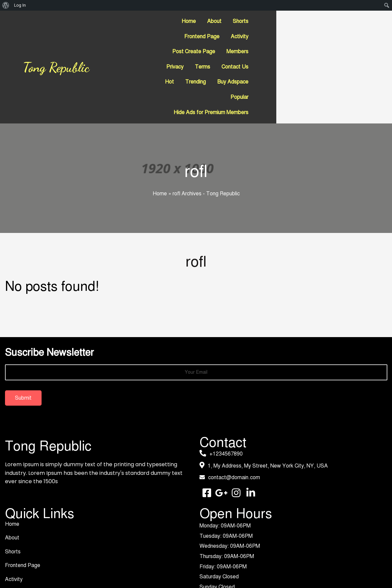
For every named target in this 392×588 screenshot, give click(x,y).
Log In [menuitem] (20, 5)
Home (160, 148)
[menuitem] (6, 5)
